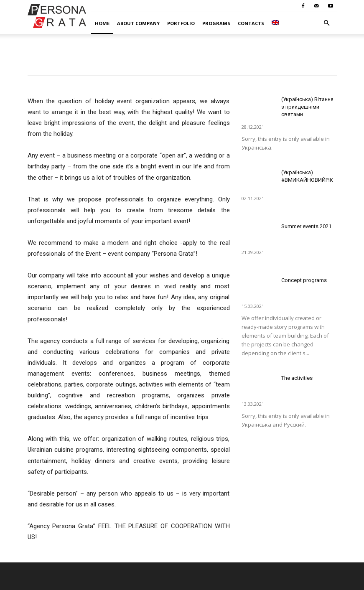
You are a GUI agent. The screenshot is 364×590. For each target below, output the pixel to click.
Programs (216, 23)
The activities (297, 378)
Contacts (251, 23)
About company (138, 23)
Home (102, 23)
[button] (327, 23)
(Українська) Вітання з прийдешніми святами (307, 107)
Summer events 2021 (306, 226)
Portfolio (181, 23)
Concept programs (304, 280)
